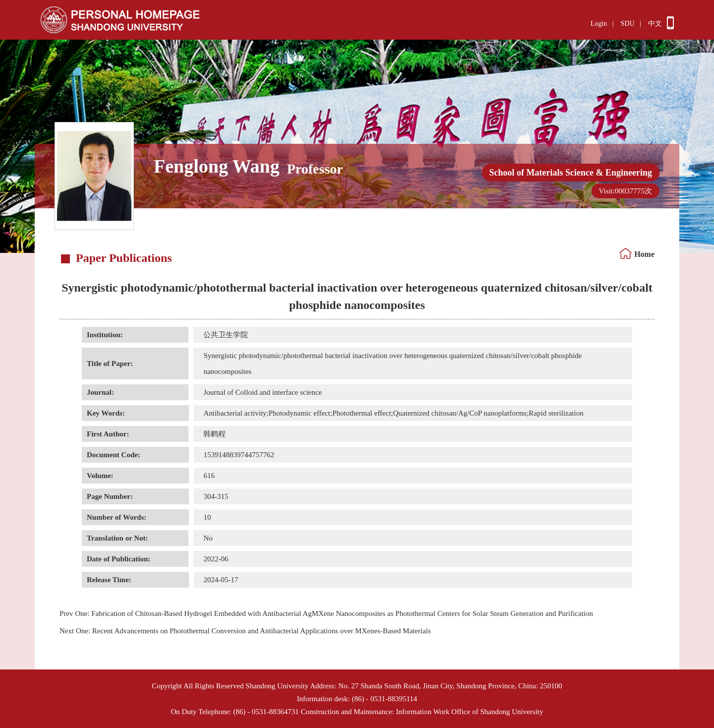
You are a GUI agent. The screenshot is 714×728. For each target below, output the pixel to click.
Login (599, 24)
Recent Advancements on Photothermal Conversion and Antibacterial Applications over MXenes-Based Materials (245, 631)
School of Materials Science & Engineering (571, 173)
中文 (655, 24)
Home (644, 254)
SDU (628, 24)
